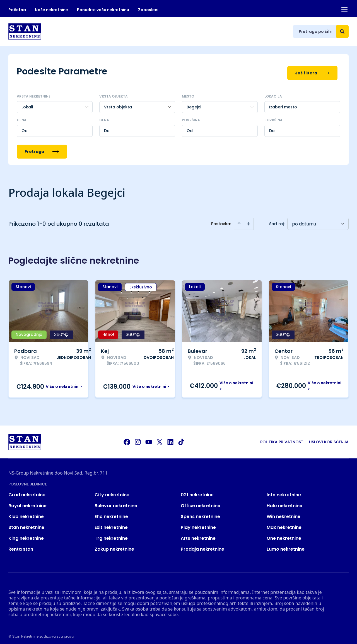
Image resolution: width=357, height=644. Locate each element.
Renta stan (21, 546)
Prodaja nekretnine (202, 546)
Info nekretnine (284, 491)
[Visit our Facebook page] (127, 439)
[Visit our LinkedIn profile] (170, 439)
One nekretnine (284, 535)
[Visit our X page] (160, 439)
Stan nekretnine (26, 524)
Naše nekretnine (51, 10)
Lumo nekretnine (286, 546)
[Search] (342, 31)
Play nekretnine (198, 524)
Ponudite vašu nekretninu (103, 10)
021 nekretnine (197, 491)
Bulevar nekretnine (116, 502)
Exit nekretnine (111, 524)
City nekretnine (112, 491)
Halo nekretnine (284, 502)
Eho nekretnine (111, 513)
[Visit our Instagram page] (138, 439)
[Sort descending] (249, 220)
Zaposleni (148, 10)
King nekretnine (26, 535)
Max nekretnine (284, 524)
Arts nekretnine (198, 535)
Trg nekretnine (111, 535)
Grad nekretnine (27, 491)
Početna (17, 10)
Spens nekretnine (200, 513)
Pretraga (42, 148)
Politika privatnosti (282, 439)
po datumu (304, 221)
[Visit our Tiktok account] (181, 439)
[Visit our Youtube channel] (149, 439)
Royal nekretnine (27, 502)
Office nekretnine (201, 502)
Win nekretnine (284, 513)
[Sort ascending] (239, 220)
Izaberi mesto (283, 104)
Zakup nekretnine (114, 546)
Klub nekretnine (26, 513)
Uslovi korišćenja (329, 439)
